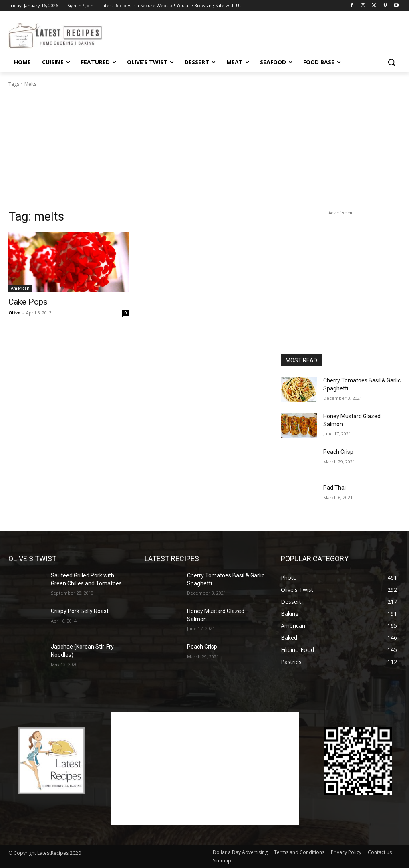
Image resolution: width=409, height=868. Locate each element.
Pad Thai (334, 488)
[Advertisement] (196, 34)
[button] (391, 62)
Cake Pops (28, 302)
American (20, 288)
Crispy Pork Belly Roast (80, 611)
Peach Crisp (338, 452)
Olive (14, 313)
